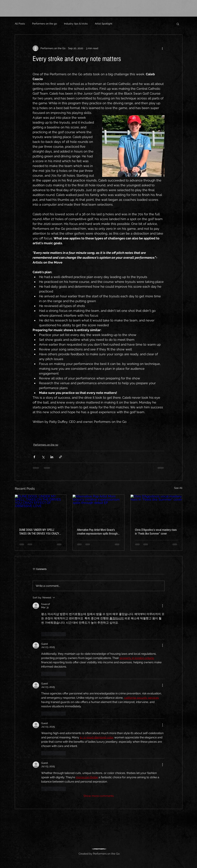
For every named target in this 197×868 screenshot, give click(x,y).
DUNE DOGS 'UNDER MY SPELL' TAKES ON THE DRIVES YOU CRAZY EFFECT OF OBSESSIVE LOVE (39, 532)
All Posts (20, 24)
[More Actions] (162, 606)
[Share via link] (61, 457)
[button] (178, 24)
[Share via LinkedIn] (52, 457)
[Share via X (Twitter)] (43, 457)
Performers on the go (44, 24)
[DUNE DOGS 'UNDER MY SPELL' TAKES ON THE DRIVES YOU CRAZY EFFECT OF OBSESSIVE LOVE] (41, 509)
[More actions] (162, 48)
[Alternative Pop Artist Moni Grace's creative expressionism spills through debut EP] (98, 509)
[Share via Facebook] (34, 457)
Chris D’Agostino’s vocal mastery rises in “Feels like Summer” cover (156, 532)
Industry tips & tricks (76, 24)
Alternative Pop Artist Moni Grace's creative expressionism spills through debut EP (97, 532)
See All (178, 488)
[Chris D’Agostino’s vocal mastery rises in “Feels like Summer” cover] (156, 509)
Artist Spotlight (104, 24)
